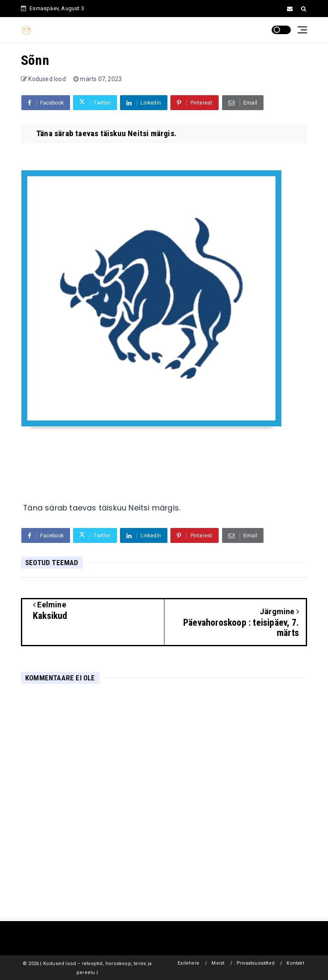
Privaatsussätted (256, 963)
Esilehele (189, 963)
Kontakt (295, 963)
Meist (218, 963)
